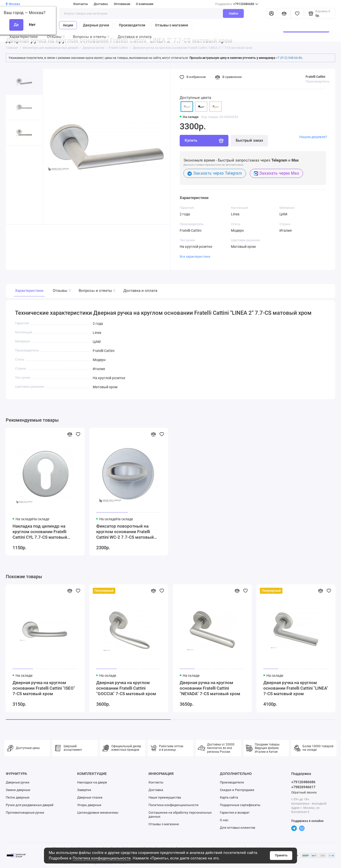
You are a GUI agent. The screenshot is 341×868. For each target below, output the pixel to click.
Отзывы (61, 291)
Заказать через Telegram (215, 173)
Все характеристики (195, 257)
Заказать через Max (276, 173)
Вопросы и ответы (96, 291)
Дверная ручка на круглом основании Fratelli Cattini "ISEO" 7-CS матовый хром (44, 688)
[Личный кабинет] (272, 13)
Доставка (101, 4)
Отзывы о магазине (172, 25)
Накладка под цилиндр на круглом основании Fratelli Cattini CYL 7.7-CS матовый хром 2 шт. (40, 532)
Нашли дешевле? (313, 137)
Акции (68, 25)
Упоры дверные (89, 805)
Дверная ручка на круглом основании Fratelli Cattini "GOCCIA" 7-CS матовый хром (126, 688)
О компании (145, 4)
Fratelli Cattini (315, 77)
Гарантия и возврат (235, 813)
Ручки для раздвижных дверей (30, 805)
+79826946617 (303, 787)
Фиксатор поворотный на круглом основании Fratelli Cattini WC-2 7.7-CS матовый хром (125, 532)
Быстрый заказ (249, 140)
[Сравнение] (284, 13)
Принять (281, 855)
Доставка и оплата (140, 291)
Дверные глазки (90, 797)
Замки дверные (18, 790)
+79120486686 (237, 4)
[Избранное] (297, 13)
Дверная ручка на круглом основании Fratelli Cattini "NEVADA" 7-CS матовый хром (210, 688)
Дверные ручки (96, 25)
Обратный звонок (304, 793)
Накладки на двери (92, 782)
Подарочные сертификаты (240, 805)
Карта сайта (229, 797)
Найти (233, 13)
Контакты (81, 4)
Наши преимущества (165, 797)
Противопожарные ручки (25, 813)
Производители (132, 25)
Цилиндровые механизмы (98, 813)
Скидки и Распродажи (237, 790)
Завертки (84, 790)
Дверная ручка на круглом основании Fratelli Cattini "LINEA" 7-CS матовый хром (296, 688)
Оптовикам (122, 4)
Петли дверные (18, 797)
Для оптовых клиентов (237, 828)
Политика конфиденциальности (102, 858)
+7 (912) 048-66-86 (289, 58)
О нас (224, 820)
